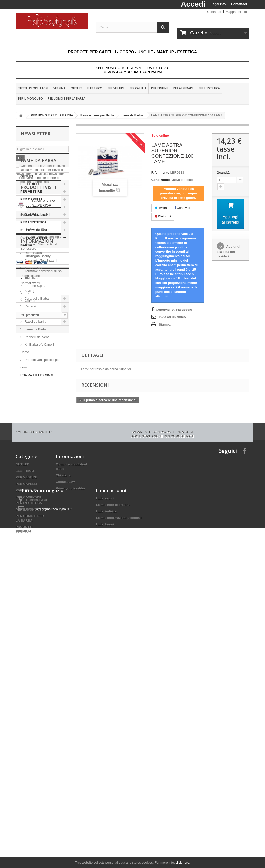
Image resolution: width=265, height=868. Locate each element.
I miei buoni (105, 837)
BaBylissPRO (34, 487)
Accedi (193, 4)
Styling (29, 329)
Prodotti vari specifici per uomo (40, 402)
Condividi (182, 208)
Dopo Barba (33, 291)
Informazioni (38, 591)
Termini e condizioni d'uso (43, 619)
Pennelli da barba (37, 375)
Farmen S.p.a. (35, 543)
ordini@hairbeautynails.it (54, 821)
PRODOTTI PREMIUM (37, 413)
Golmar (30, 558)
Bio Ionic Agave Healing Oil (44, 494)
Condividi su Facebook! (174, 310)
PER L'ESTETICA (209, 88)
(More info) (41, 182)
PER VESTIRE (116, 88)
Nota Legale (33, 612)
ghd (27, 551)
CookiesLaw (65, 733)
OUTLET (76, 88)
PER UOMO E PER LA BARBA (67, 99)
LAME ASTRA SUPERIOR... (44, 448)
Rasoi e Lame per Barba (42, 352)
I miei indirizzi (107, 824)
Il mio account (111, 803)
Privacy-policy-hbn (70, 739)
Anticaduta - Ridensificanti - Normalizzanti (31, 314)
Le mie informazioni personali (119, 830)
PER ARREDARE (183, 88)
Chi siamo (31, 627)
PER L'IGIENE (160, 88)
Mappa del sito (236, 12)
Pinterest (163, 216)
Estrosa (30, 528)
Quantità (223, 172)
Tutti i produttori (33, 88)
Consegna (32, 604)
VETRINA (59, 88)
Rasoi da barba (35, 360)
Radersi (30, 344)
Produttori (35, 473)
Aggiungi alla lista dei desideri (228, 251)
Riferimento (160, 172)
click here (182, 862)
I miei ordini (105, 811)
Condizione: (161, 180)
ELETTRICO (95, 88)
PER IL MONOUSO (30, 99)
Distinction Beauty (37, 513)
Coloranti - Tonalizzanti (40, 299)
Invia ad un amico (172, 317)
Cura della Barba (36, 337)
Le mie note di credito (113, 817)
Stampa (165, 325)
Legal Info (218, 4)
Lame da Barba (35, 367)
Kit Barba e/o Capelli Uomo (37, 387)
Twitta (161, 208)
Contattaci (239, 4)
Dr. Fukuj (31, 521)
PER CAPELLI (138, 88)
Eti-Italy (30, 536)
